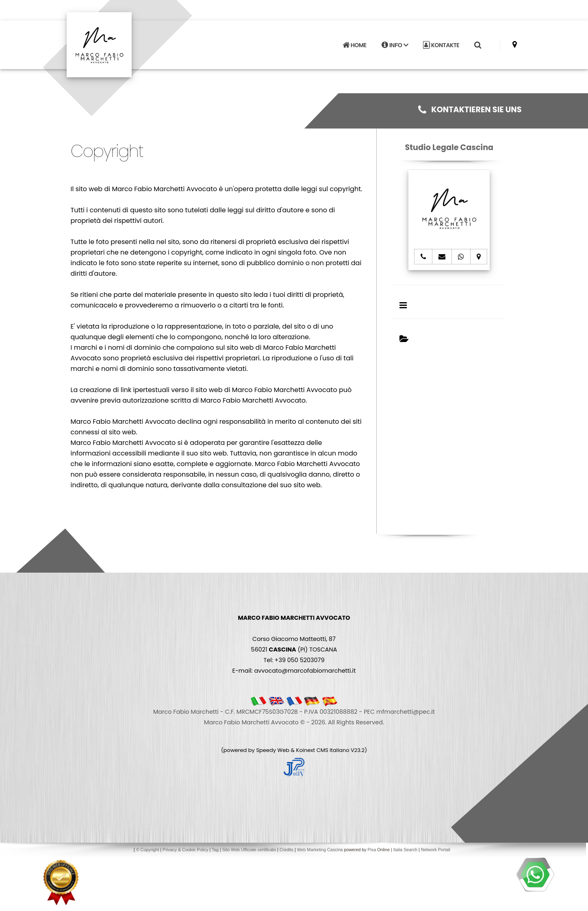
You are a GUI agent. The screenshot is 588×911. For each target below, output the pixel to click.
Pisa (372, 850)
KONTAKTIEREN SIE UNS (470, 110)
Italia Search (405, 850)
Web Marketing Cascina (320, 850)
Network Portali (436, 850)
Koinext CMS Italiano (323, 750)
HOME (354, 45)
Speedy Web (273, 750)
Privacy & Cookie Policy (186, 850)
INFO (395, 45)
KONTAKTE (441, 45)
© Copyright (148, 850)
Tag (215, 850)
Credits (286, 850)
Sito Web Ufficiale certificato (249, 850)
